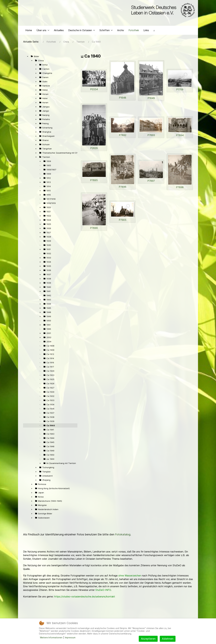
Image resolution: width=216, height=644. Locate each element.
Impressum (70, 637)
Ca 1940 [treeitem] (51, 426)
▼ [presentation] (28, 57)
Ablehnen (168, 639)
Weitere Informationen (51, 637)
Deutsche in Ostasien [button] (82, 31)
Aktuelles (59, 31)
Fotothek (134, 31)
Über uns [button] (43, 31)
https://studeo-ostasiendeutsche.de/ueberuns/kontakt (85, 597)
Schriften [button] (106, 31)
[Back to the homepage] (162, 10)
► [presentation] (36, 65)
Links (146, 31)
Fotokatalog (123, 535)
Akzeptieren (148, 639)
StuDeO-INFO (103, 591)
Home (29, 31)
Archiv (121, 31)
